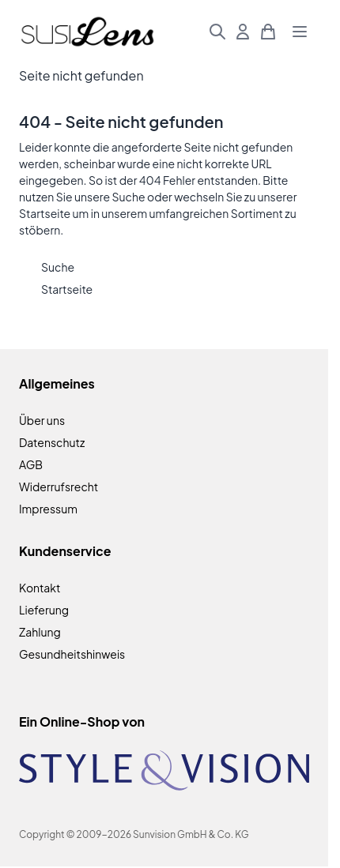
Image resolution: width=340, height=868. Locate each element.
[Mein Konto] (243, 32)
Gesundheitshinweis (72, 654)
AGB (31, 464)
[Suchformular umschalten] (217, 32)
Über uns (42, 420)
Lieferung (44, 610)
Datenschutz (52, 442)
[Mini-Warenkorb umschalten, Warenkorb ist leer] (268, 32)
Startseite (45, 213)
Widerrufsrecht (59, 487)
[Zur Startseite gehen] (87, 32)
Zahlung (40, 632)
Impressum (48, 509)
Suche (129, 197)
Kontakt (40, 588)
